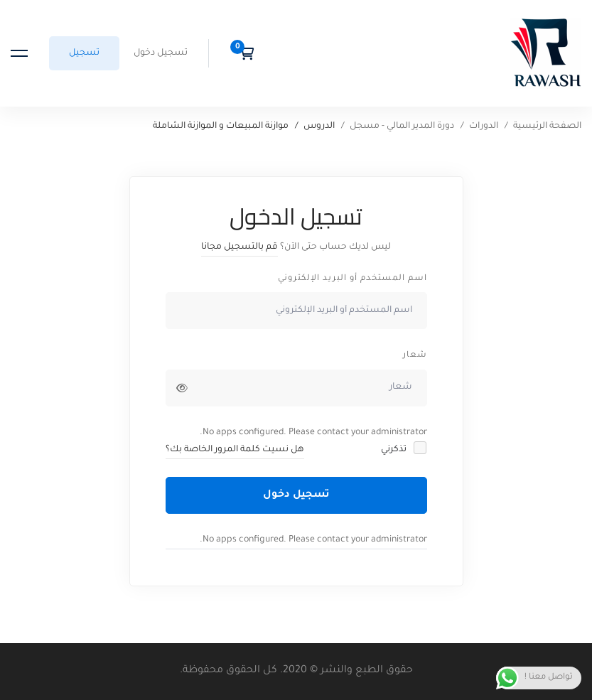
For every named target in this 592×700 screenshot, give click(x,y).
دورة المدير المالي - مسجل (402, 126)
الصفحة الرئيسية (547, 126)
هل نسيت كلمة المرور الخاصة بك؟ (235, 450)
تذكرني (403, 449)
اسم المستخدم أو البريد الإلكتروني (352, 279)
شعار (415, 356)
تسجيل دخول (296, 495)
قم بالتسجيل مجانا (240, 247)
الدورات (484, 126)
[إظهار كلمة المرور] (182, 388)
